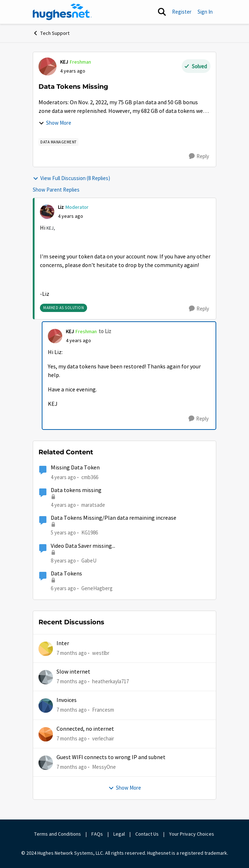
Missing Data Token (75, 468)
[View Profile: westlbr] (46, 649)
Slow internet (73, 672)
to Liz (105, 331)
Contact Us (147, 834)
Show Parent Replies (56, 190)
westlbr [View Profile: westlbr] (101, 653)
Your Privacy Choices (192, 834)
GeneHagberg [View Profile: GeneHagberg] (97, 588)
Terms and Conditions (58, 834)
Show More (55, 123)
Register (182, 12)
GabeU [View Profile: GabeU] (89, 560)
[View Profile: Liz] (47, 212)
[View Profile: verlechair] (46, 734)
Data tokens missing (76, 490)
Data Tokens (66, 574)
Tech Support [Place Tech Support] (51, 33)
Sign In (205, 12)
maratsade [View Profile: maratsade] (93, 505)
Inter (63, 643)
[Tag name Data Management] (58, 142)
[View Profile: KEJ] (47, 66)
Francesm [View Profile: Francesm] (103, 710)
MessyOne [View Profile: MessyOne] (104, 767)
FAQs (97, 834)
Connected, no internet (85, 729)
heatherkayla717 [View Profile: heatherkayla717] (110, 681)
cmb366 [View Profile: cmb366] (90, 477)
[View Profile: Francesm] (46, 706)
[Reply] (199, 156)
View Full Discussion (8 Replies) (71, 178)
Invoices (67, 700)
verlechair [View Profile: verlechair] (103, 738)
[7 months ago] (72, 653)
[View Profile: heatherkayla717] (46, 677)
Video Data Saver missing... (83, 546)
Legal (119, 834)
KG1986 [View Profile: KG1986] (90, 532)
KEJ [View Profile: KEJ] (64, 62)
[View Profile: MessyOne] (46, 763)
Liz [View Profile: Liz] (61, 207)
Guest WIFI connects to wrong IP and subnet (111, 757)
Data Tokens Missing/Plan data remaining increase (114, 518)
